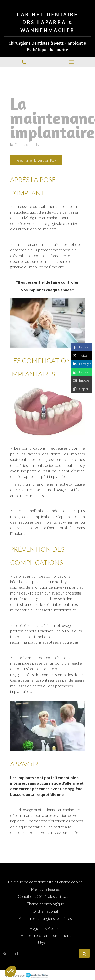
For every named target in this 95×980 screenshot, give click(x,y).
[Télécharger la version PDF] (36, 160)
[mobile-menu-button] (71, 62)
